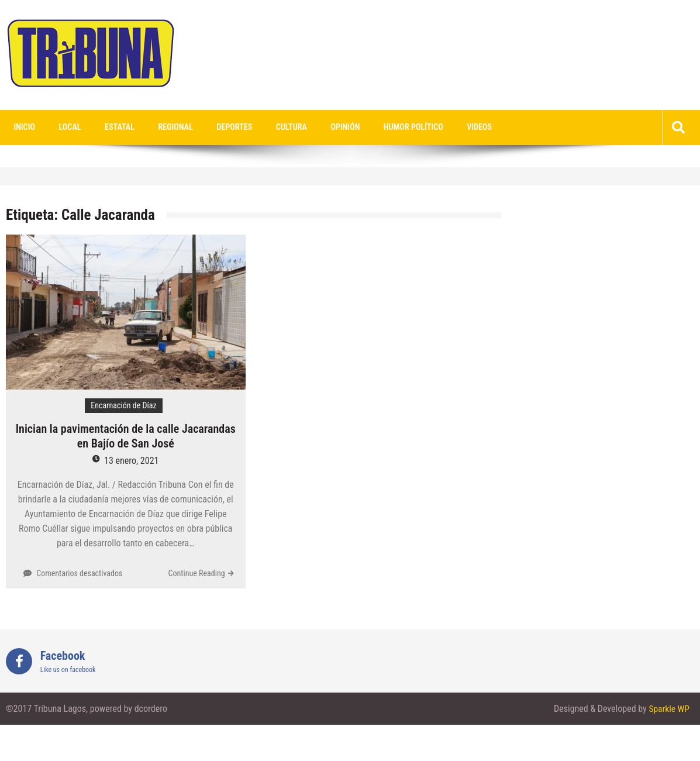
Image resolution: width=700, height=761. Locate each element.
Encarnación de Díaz (123, 406)
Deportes (215, 128)
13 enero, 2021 (131, 461)
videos (442, 128)
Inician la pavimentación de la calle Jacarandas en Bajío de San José (126, 437)
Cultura (268, 128)
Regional (161, 128)
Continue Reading (197, 574)
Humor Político (381, 128)
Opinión (317, 128)
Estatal (109, 128)
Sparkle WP (668, 709)
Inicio (22, 128)
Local (64, 128)
